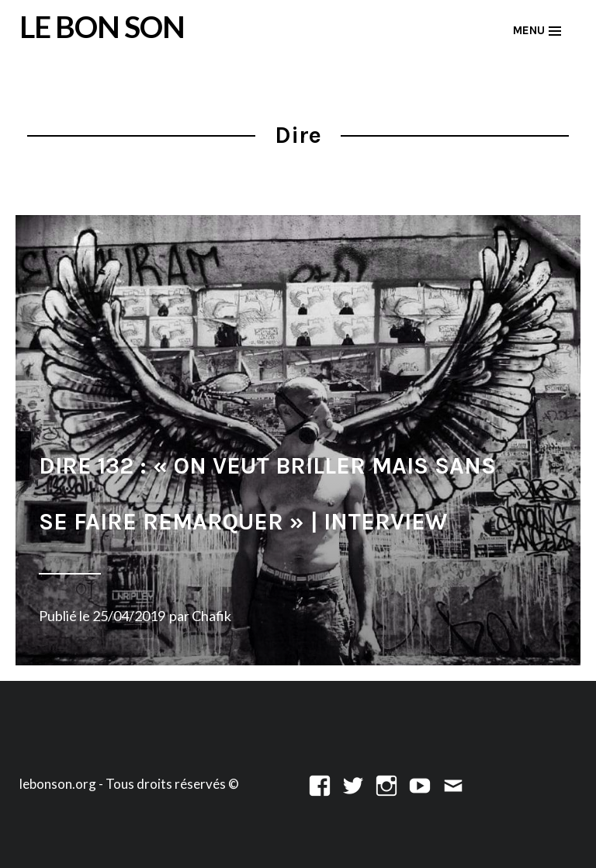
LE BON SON (102, 26)
